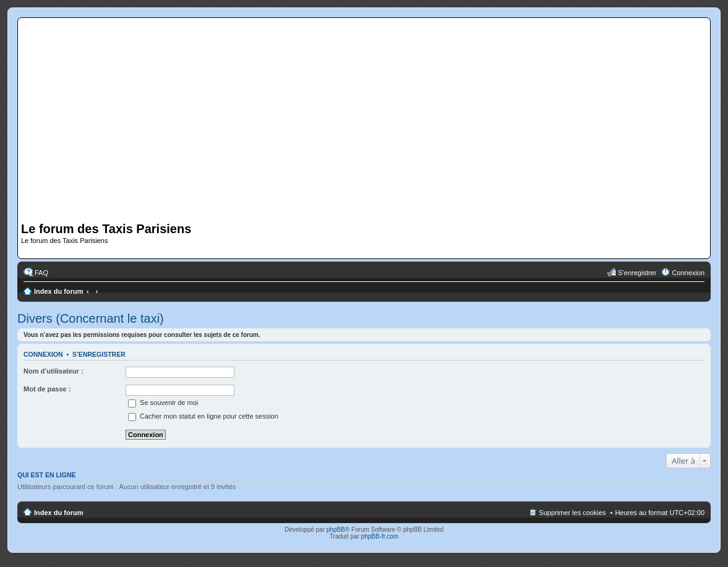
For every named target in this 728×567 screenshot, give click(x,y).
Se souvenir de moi (163, 403)
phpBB (336, 530)
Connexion (43, 354)
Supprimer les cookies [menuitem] (572, 513)
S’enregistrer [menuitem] (637, 273)
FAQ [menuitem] (41, 273)
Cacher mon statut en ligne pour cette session (203, 416)
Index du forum (58, 291)
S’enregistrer (99, 354)
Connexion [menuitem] (688, 273)
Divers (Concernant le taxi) (91, 318)
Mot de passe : (47, 389)
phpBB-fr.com (380, 536)
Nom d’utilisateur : (54, 371)
